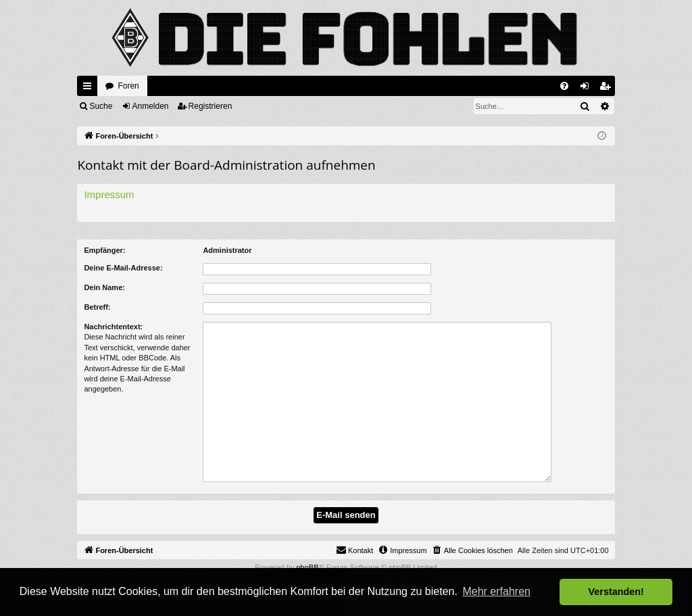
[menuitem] (564, 86)
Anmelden (151, 106)
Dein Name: (104, 287)
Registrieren (211, 106)
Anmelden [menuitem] (587, 89)
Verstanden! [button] (616, 592)
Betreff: (97, 307)
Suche (101, 106)
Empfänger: (104, 250)
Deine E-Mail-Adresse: (123, 268)
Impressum (109, 194)
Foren (128, 86)
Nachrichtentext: (113, 327)
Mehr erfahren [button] (496, 591)
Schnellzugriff (90, 89)
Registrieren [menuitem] (607, 89)
